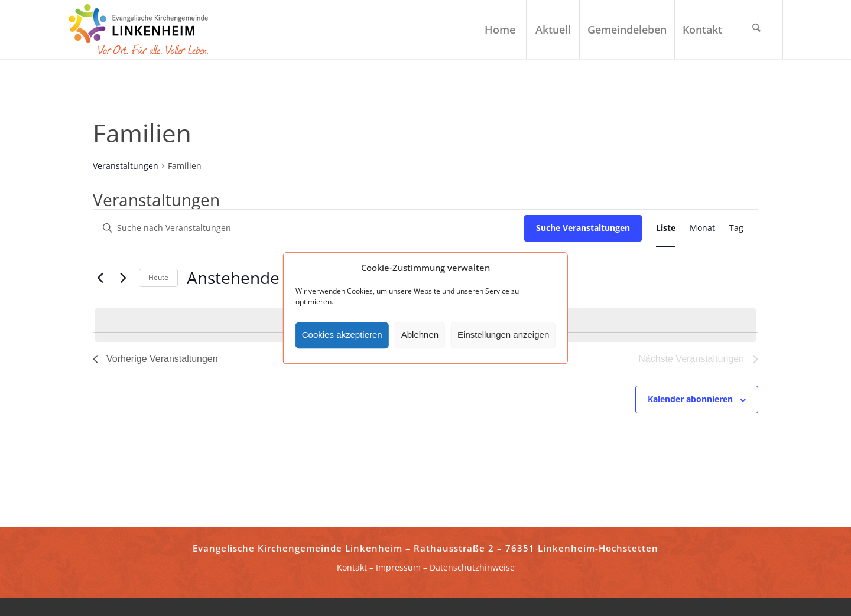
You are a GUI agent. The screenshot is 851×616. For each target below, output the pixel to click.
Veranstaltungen (126, 166)
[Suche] (756, 30)
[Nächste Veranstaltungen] (123, 278)
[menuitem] (499, 30)
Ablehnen (420, 335)
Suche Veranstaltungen (583, 228)
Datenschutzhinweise (472, 567)
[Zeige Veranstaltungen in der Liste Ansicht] (666, 228)
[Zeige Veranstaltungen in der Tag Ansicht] (736, 228)
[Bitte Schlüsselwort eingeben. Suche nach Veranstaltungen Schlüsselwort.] (309, 228)
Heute (158, 277)
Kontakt (352, 567)
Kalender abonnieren (690, 399)
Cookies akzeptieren (342, 335)
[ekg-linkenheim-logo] (142, 30)
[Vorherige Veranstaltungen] (100, 278)
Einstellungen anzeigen (503, 335)
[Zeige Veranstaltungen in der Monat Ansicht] (702, 228)
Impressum (398, 567)
